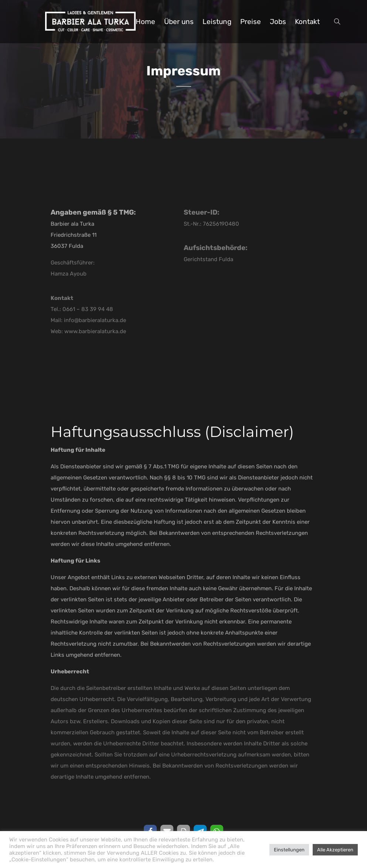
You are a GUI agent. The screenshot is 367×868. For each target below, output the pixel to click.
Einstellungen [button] (289, 850)
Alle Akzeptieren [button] (335, 850)
